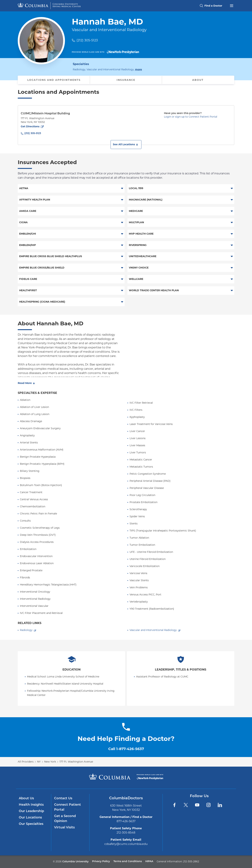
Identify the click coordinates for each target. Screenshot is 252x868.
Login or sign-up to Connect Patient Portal (191, 117)
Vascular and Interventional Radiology (153, 630)
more (139, 69)
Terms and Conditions (128, 862)
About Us (26, 798)
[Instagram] (209, 805)
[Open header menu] (232, 5)
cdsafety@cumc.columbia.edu (126, 844)
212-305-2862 (191, 861)
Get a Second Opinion (65, 819)
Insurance (126, 80)
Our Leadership (31, 811)
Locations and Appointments (54, 80)
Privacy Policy (101, 862)
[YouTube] (197, 805)
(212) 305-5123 (87, 40)
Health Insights (31, 805)
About (198, 80)
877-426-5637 (126, 821)
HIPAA (149, 862)
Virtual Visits (64, 828)
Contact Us (63, 798)
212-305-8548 (126, 833)
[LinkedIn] (220, 805)
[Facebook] (174, 805)
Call (126, 749)
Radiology (26, 630)
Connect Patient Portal (68, 807)
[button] (126, 145)
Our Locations (30, 818)
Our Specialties (31, 824)
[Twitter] (186, 805)
